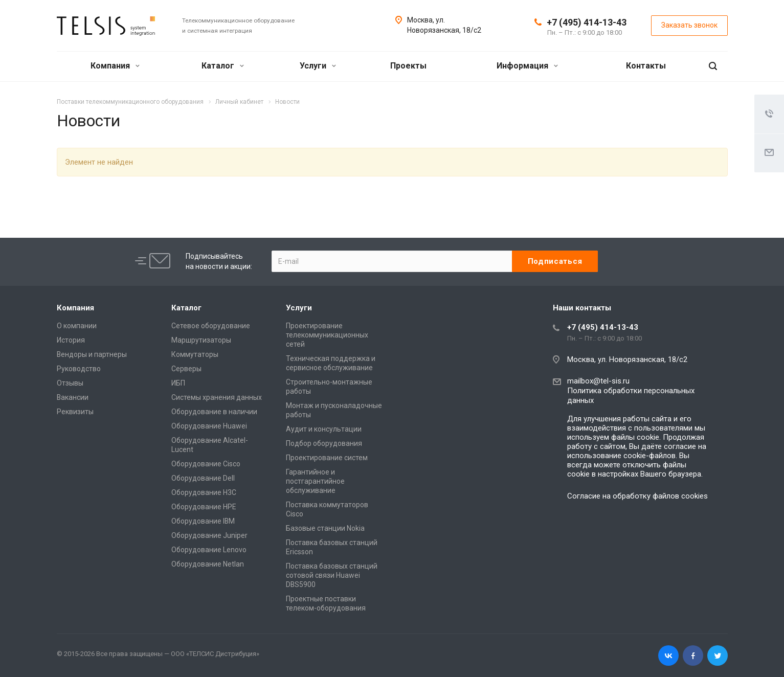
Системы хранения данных (217, 397)
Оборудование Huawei (209, 426)
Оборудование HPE (204, 507)
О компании (77, 326)
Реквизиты (75, 412)
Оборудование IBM (203, 521)
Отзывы (70, 383)
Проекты (408, 66)
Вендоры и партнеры (92, 354)
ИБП (178, 383)
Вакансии (73, 397)
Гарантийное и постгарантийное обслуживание (315, 481)
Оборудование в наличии (214, 412)
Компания (115, 66)
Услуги (318, 66)
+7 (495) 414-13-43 (587, 22)
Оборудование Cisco (206, 464)
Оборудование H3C (204, 492)
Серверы (186, 369)
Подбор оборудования (324, 443)
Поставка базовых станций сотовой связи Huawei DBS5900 (332, 575)
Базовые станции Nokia (325, 528)
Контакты (646, 66)
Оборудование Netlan (208, 564)
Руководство (79, 369)
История (71, 340)
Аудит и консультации (324, 429)
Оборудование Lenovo (209, 550)
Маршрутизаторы (201, 340)
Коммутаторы (195, 354)
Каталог (223, 66)
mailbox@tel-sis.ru (598, 381)
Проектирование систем (327, 458)
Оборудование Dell (203, 478)
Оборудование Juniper (209, 535)
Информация (527, 66)
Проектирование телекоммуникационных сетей (327, 335)
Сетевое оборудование (211, 326)
